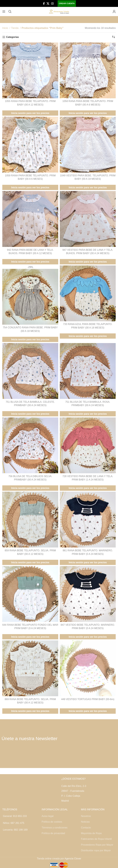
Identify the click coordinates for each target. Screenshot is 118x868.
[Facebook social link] (44, 4)
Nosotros (86, 816)
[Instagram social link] (52, 4)
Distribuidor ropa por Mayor (96, 850)
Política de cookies (52, 822)
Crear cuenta (67, 3)
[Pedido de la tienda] (113, 37)
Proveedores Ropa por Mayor (97, 845)
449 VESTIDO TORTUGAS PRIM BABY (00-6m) (88, 699)
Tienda (15, 28)
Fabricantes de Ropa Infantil (96, 839)
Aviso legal (48, 816)
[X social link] (48, 4)
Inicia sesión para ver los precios (30, 113)
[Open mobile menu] (4, 12)
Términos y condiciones (55, 828)
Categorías (13, 37)
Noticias (85, 822)
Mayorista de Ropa (91, 833)
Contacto (86, 828)
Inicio (6, 28)
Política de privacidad (53, 833)
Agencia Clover (73, 859)
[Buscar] (10, 12)
